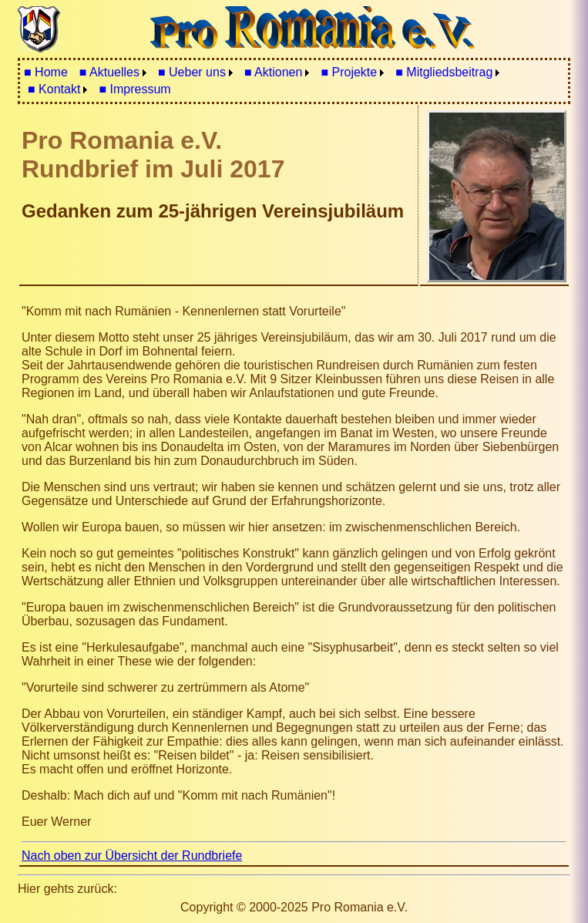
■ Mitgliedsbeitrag (444, 72)
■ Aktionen (274, 72)
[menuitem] (46, 72)
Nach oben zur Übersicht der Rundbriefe (132, 856)
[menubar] (294, 81)
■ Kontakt (54, 89)
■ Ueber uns (192, 72)
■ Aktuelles (109, 72)
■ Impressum (134, 89)
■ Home (46, 72)
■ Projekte (349, 72)
